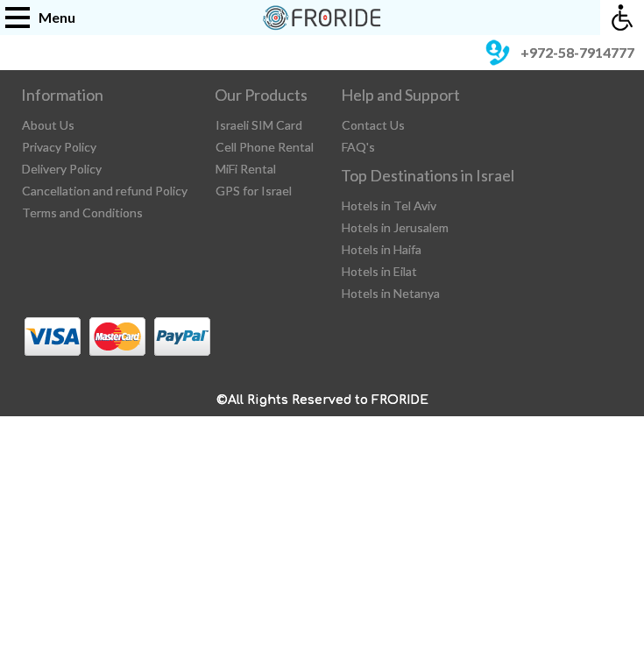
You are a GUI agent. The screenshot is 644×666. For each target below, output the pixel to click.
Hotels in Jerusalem (395, 227)
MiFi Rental (246, 169)
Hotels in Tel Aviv (389, 205)
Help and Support (400, 95)
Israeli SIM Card (259, 125)
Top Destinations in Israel (428, 175)
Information (62, 95)
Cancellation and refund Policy (105, 191)
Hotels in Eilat (379, 271)
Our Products (261, 95)
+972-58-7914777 (557, 53)
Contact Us (373, 125)
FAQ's (358, 147)
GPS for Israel (254, 191)
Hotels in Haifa (382, 249)
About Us (48, 125)
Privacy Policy (59, 147)
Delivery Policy (62, 169)
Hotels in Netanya (391, 293)
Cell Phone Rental (265, 147)
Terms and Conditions (82, 213)
